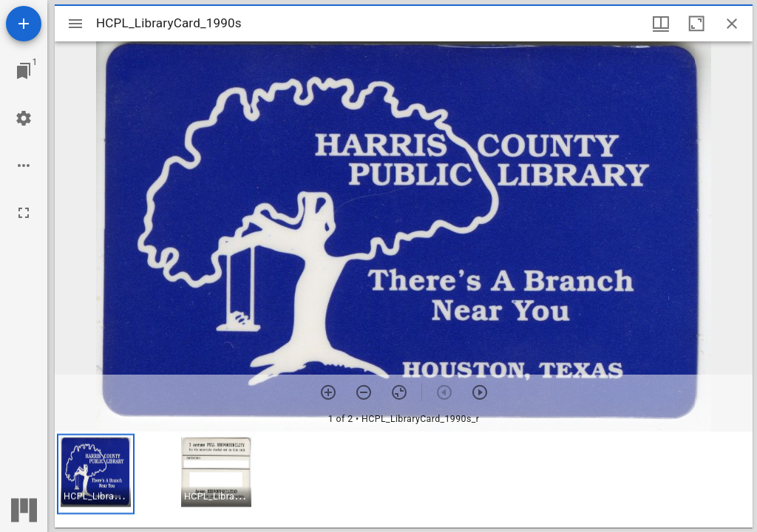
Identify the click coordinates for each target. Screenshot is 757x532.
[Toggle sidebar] (75, 24)
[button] (96, 474)
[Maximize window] (696, 24)
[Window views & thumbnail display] (661, 24)
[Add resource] (24, 24)
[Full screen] (24, 213)
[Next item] (480, 392)
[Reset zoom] (399, 392)
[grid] (404, 480)
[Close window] (732, 24)
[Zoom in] (328, 392)
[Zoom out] (364, 392)
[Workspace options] (24, 166)
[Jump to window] (24, 71)
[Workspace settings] (24, 118)
